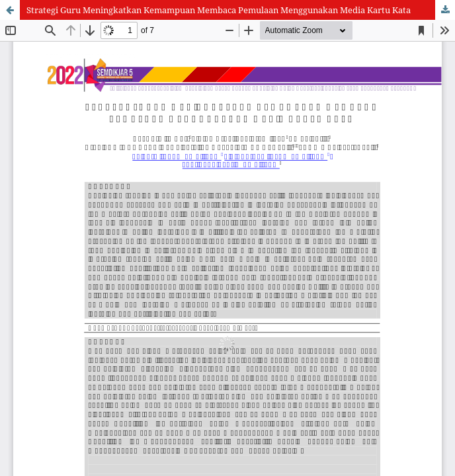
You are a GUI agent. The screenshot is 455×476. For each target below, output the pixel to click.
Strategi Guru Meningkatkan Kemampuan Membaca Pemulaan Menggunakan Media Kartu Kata (219, 10)
